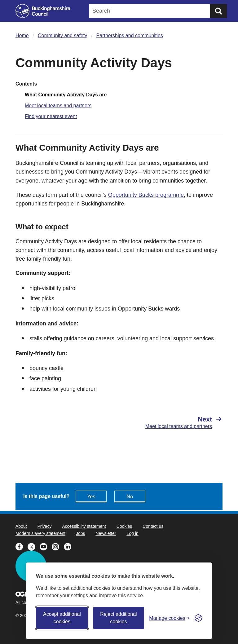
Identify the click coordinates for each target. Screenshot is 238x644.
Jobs (81, 533)
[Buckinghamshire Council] (43, 11)
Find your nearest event (51, 116)
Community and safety (62, 35)
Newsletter (106, 533)
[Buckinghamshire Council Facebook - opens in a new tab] (22, 546)
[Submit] (218, 11)
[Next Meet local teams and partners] (174, 422)
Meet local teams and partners (58, 106)
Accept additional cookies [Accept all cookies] (62, 618)
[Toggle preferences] (169, 618)
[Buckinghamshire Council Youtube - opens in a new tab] (46, 546)
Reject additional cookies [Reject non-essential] (118, 618)
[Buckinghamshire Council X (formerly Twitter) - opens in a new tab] (34, 546)
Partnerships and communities (130, 35)
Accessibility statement (84, 526)
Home (22, 35)
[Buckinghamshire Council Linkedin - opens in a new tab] (69, 546)
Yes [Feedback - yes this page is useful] (91, 497)
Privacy (44, 526)
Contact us (153, 526)
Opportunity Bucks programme (146, 195)
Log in (132, 533)
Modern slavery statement (40, 533)
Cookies (124, 526)
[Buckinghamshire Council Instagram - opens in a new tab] (58, 546)
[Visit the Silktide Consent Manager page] (198, 618)
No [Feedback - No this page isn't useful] (130, 497)
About (21, 526)
